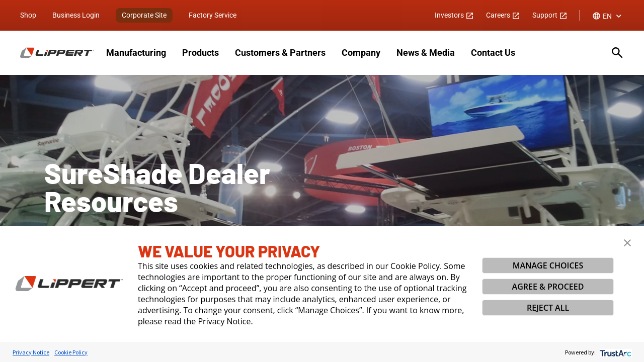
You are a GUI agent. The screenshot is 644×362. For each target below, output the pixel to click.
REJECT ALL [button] (548, 308)
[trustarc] (615, 352)
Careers (503, 15)
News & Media (426, 53)
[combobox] (608, 16)
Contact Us (493, 53)
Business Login (76, 15)
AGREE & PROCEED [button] (548, 287)
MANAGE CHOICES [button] (548, 265)
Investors (454, 15)
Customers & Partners (280, 53)
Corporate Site (144, 15)
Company (361, 53)
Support (550, 15)
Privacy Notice (31, 352)
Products (200, 53)
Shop (28, 15)
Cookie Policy (71, 352)
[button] (627, 243)
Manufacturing (136, 53)
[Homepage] (57, 53)
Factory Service (213, 15)
